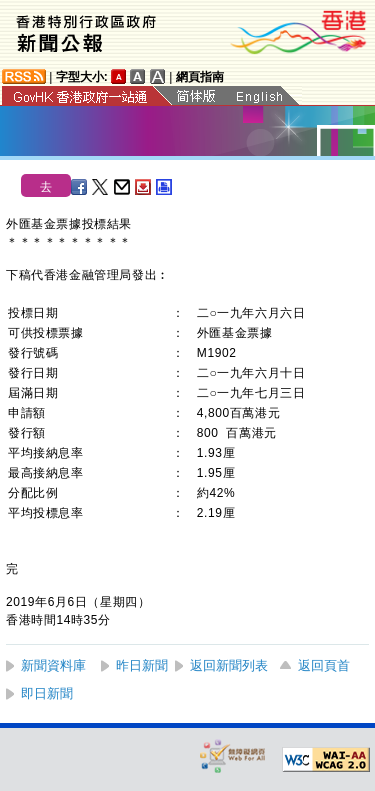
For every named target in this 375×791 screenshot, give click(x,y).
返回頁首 (324, 665)
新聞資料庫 (53, 665)
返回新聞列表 (229, 665)
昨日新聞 (142, 665)
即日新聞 (47, 693)
